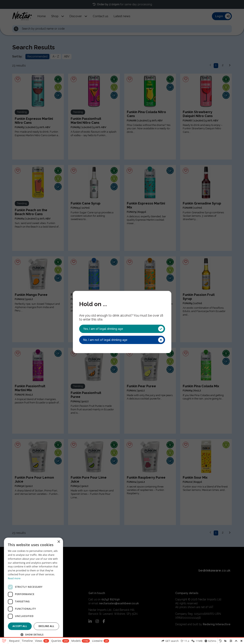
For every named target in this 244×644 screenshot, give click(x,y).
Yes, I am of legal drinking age (123, 329)
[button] (33, 634)
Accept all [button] (20, 626)
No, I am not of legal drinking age (123, 340)
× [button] (59, 542)
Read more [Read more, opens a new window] (14, 578)
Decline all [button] (46, 626)
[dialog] (33, 589)
